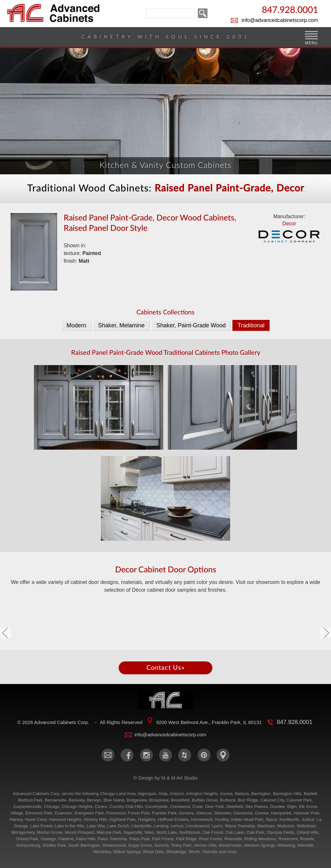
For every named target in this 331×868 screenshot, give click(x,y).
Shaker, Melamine (121, 325)
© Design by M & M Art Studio (166, 778)
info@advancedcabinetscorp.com (280, 20)
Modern (76, 325)
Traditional (251, 325)
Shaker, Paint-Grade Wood (191, 325)
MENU (311, 43)
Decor (289, 233)
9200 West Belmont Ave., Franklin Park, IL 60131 (209, 722)
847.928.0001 (290, 10)
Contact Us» (165, 668)
